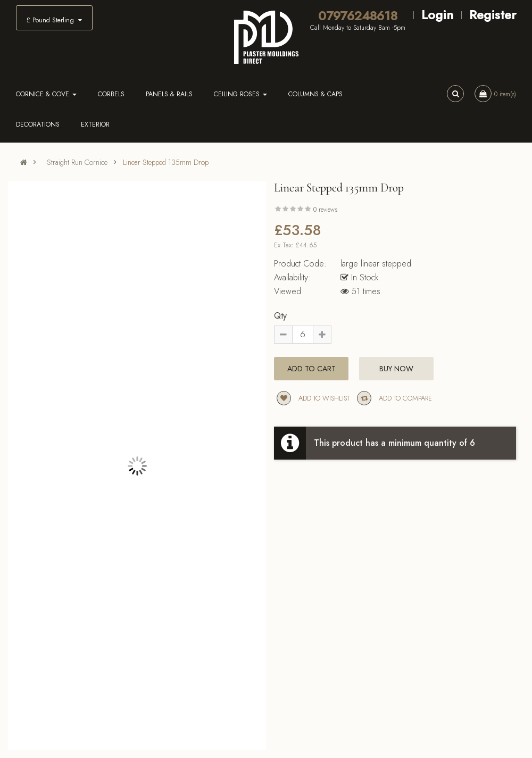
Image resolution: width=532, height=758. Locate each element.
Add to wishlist (313, 398)
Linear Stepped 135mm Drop (166, 162)
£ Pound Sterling (54, 20)
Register (493, 15)
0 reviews (325, 210)
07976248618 (358, 16)
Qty (280, 316)
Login (437, 15)
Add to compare (394, 398)
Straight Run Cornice (77, 162)
